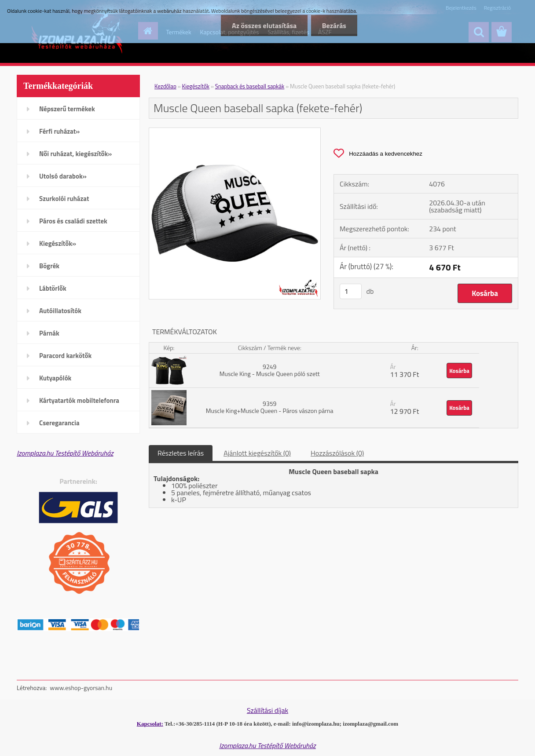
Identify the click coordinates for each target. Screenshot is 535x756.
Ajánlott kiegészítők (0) (257, 453)
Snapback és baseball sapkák (250, 86)
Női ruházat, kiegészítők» (75, 154)
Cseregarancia (59, 423)
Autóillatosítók (60, 311)
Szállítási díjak (267, 710)
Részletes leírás (181, 453)
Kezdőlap (165, 86)
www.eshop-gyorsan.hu (81, 688)
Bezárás (334, 26)
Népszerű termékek (67, 109)
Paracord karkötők (65, 356)
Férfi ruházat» (59, 131)
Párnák (49, 333)
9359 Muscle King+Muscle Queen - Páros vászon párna (270, 407)
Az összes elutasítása (264, 26)
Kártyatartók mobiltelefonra (79, 400)
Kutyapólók (55, 378)
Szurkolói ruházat (64, 199)
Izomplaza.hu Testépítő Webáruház (65, 453)
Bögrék (49, 266)
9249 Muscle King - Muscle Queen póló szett (270, 370)
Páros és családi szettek (73, 221)
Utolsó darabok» (63, 176)
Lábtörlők (53, 288)
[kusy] (351, 291)
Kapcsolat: (150, 724)
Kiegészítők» (58, 243)
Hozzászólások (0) (337, 453)
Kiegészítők (196, 86)
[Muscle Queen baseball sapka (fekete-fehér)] (235, 131)
